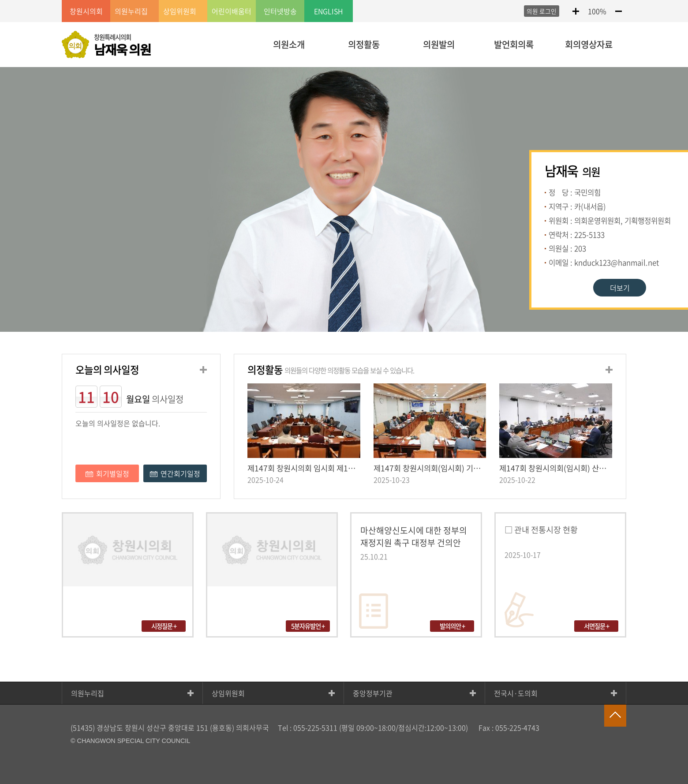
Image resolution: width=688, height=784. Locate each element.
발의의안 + (452, 626)
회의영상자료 (589, 44)
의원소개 (289, 44)
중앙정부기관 (373, 693)
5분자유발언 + (308, 626)
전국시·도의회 (516, 693)
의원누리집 (88, 693)
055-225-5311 (315, 728)
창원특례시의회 (122, 45)
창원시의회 (86, 11)
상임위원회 (228, 693)
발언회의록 (514, 44)
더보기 (620, 288)
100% (597, 11)
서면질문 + (596, 626)
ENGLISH (329, 11)
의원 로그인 (542, 11)
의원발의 (439, 44)
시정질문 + (164, 626)
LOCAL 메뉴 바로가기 (344, 1)
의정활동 (364, 44)
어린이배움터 (232, 11)
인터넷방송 (280, 11)
